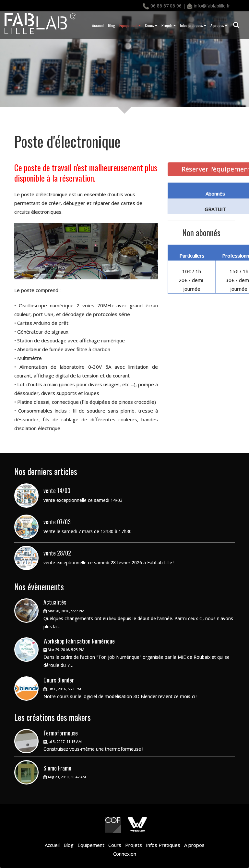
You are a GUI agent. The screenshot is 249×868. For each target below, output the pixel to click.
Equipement (130, 25)
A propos (219, 25)
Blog (112, 25)
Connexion (125, 854)
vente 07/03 (57, 522)
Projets (169, 25)
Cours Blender (59, 680)
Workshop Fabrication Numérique (79, 641)
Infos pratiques (193, 25)
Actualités (55, 602)
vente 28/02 (57, 553)
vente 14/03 (57, 491)
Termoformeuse (61, 733)
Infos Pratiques (162, 845)
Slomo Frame (57, 768)
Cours (151, 25)
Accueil (98, 25)
